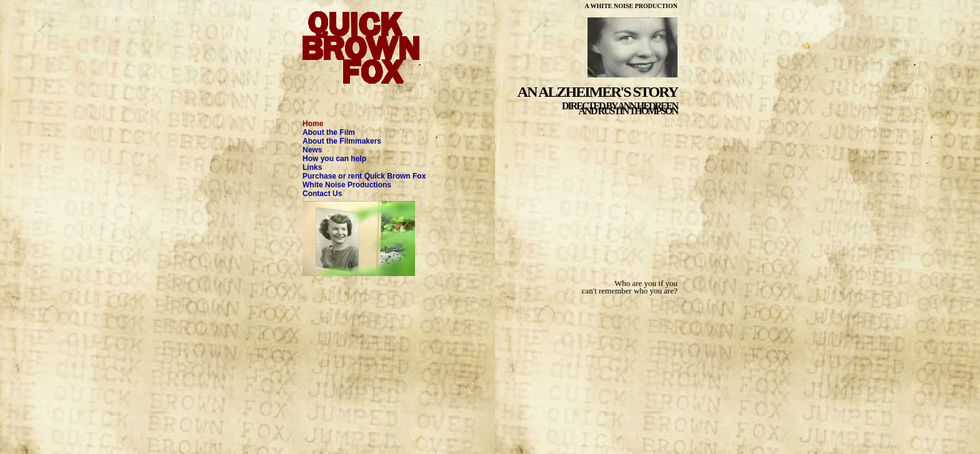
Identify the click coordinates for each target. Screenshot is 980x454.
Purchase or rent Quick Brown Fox (364, 176)
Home (313, 124)
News (312, 150)
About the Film (329, 132)
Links (312, 167)
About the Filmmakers (342, 141)
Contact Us (322, 194)
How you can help (334, 159)
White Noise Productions (347, 185)
